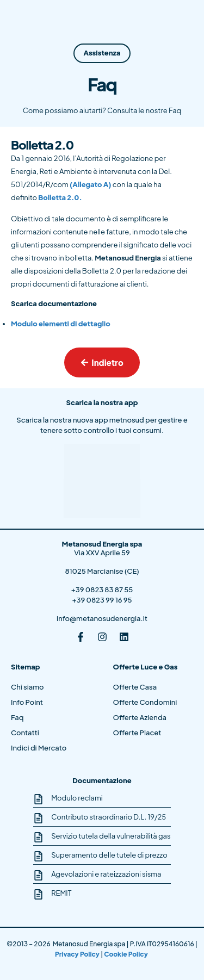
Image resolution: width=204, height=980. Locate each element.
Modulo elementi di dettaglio (61, 324)
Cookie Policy (126, 954)
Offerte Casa (135, 687)
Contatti (25, 733)
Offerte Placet (137, 733)
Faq (17, 717)
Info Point (27, 702)
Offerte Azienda (140, 717)
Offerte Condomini (145, 702)
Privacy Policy (78, 954)
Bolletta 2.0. (60, 197)
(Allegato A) (90, 184)
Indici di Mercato (39, 748)
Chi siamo (27, 687)
